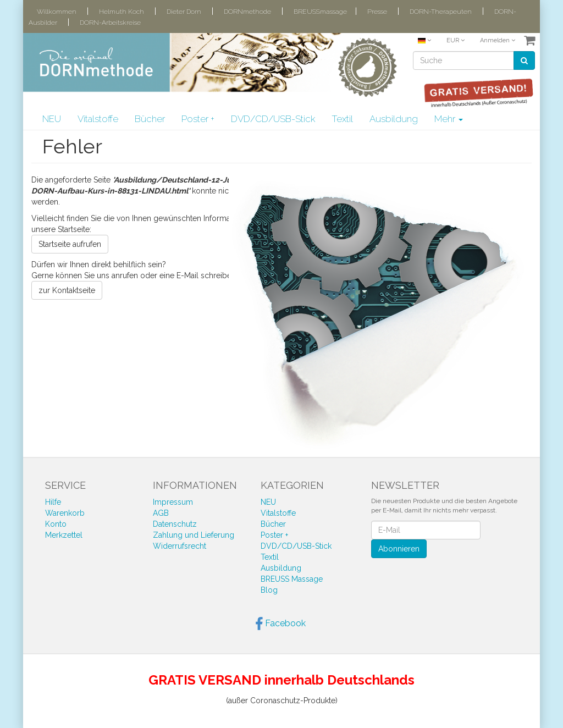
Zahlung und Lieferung (194, 535)
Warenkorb (65, 513)
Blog (269, 590)
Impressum (173, 502)
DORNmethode (247, 12)
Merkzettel (64, 535)
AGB (161, 513)
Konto (56, 524)
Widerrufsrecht (180, 546)
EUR (456, 40)
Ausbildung (394, 119)
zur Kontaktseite (67, 290)
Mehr (449, 119)
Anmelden (498, 40)
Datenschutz (175, 524)
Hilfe (53, 502)
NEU (52, 119)
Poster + (198, 119)
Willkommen (57, 12)
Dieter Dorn (184, 12)
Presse (377, 12)
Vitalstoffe (98, 119)
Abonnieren (399, 549)
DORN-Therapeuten (441, 12)
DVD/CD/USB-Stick (273, 119)
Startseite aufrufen (70, 244)
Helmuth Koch (122, 12)
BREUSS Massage (292, 579)
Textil (342, 119)
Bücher (150, 119)
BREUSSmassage (320, 12)
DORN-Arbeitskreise (110, 23)
